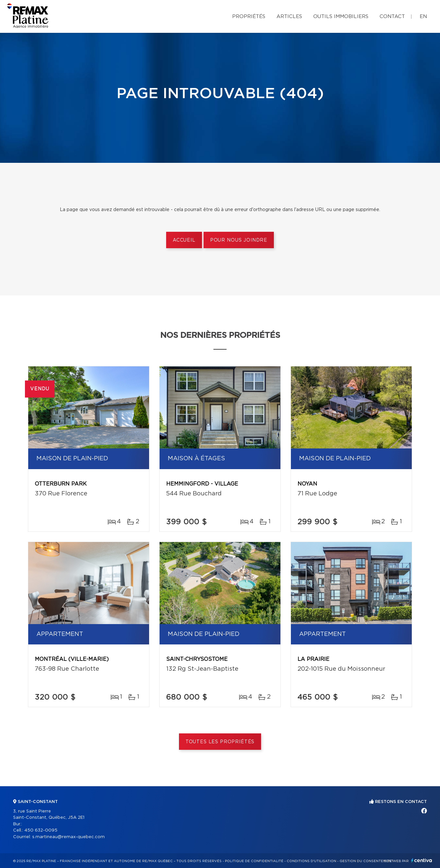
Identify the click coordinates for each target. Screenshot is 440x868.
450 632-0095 (41, 830)
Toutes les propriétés (220, 742)
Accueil (184, 240)
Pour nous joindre (239, 240)
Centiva (422, 860)
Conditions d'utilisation (311, 861)
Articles (289, 17)
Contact (392, 17)
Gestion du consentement (366, 861)
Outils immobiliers (341, 17)
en (423, 17)
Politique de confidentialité (254, 861)
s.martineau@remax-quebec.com (68, 837)
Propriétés (249, 17)
